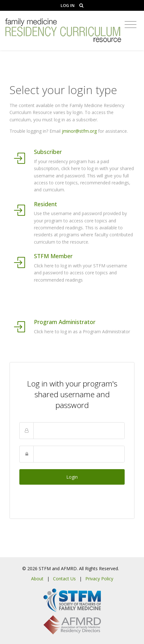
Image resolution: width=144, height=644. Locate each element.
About (37, 579)
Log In (68, 5)
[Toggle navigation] (131, 25)
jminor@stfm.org (79, 131)
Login (72, 477)
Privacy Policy (99, 579)
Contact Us (64, 579)
